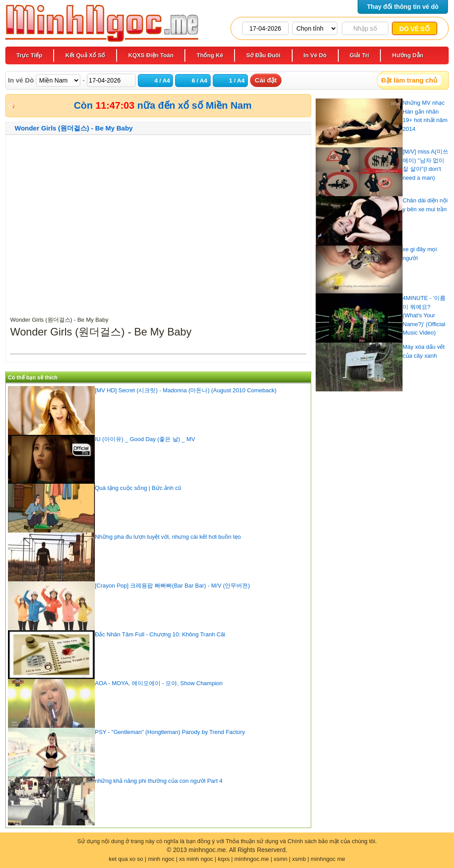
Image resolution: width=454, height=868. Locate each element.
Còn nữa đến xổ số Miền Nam (162, 105)
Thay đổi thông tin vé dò (403, 7)
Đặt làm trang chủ (409, 80)
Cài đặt (266, 80)
